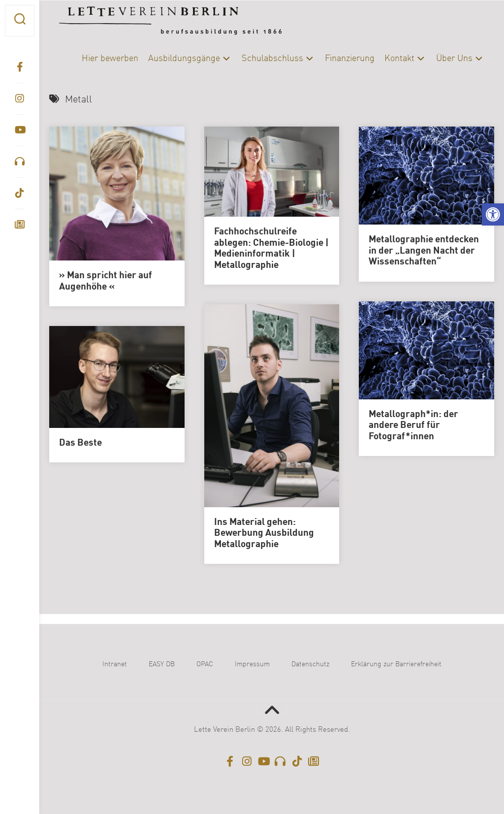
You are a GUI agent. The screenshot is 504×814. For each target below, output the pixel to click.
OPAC (205, 664)
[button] (493, 214)
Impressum (252, 664)
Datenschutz (310, 664)
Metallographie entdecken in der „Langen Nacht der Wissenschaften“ (424, 251)
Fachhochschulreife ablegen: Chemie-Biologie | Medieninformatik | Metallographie (271, 249)
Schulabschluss (272, 59)
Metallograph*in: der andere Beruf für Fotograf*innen (413, 426)
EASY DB (162, 664)
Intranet (115, 664)
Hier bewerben (110, 59)
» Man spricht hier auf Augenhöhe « (106, 281)
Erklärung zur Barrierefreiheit (396, 664)
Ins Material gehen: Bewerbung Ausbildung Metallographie (264, 534)
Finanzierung (350, 59)
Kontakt (399, 59)
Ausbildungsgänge (184, 59)
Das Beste (80, 443)
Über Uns (454, 59)
